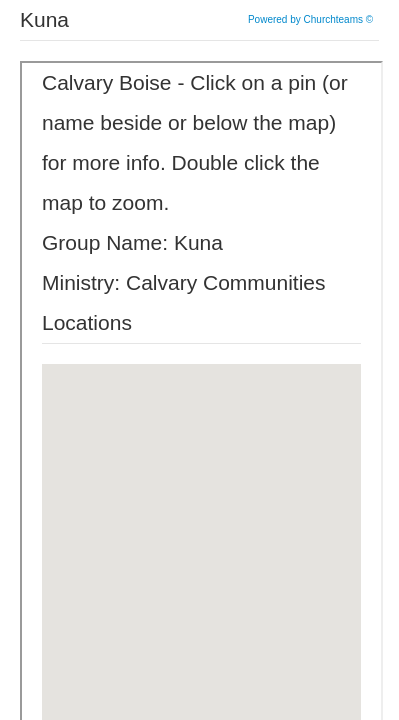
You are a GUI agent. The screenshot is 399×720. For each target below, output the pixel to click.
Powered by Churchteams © (310, 19)
